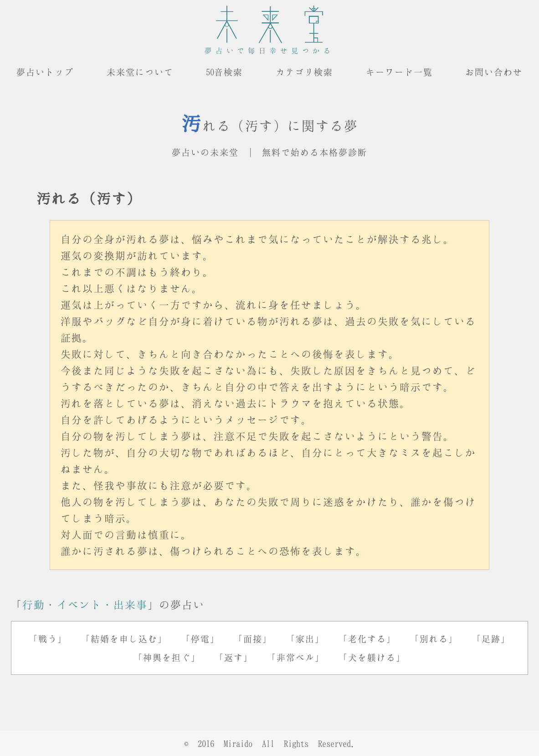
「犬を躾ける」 (372, 657)
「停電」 (200, 639)
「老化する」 (367, 639)
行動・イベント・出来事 (85, 604)
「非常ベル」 (296, 657)
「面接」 (253, 639)
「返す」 (234, 657)
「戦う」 (48, 639)
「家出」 (305, 639)
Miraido (238, 743)
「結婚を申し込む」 (124, 639)
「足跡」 (491, 639)
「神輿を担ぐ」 (167, 657)
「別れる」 (434, 639)
